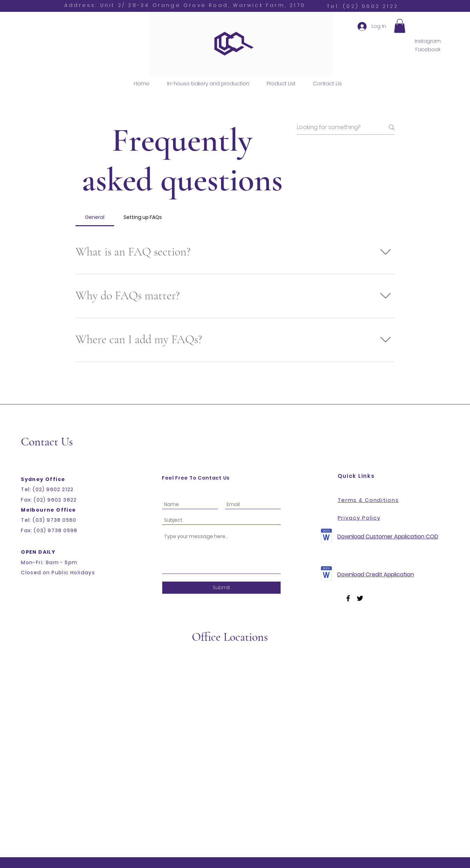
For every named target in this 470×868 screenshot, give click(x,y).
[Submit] (221, 588)
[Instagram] (428, 41)
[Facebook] (428, 49)
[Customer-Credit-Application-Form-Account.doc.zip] (327, 574)
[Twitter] (360, 598)
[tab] (95, 217)
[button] (400, 26)
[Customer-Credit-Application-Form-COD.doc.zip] (327, 537)
